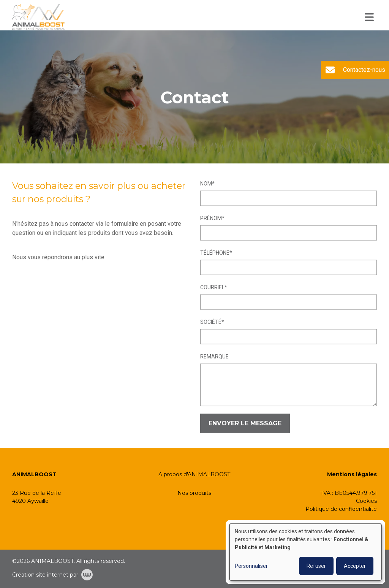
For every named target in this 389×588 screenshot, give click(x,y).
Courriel (212, 287)
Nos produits (194, 493)
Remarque (214, 357)
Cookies (366, 501)
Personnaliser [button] (251, 566)
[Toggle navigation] (369, 17)
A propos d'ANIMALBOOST (194, 474)
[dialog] (305, 552)
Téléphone (215, 253)
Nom (206, 184)
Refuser (316, 566)
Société (211, 322)
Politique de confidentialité (341, 509)
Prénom (211, 218)
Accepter (355, 566)
